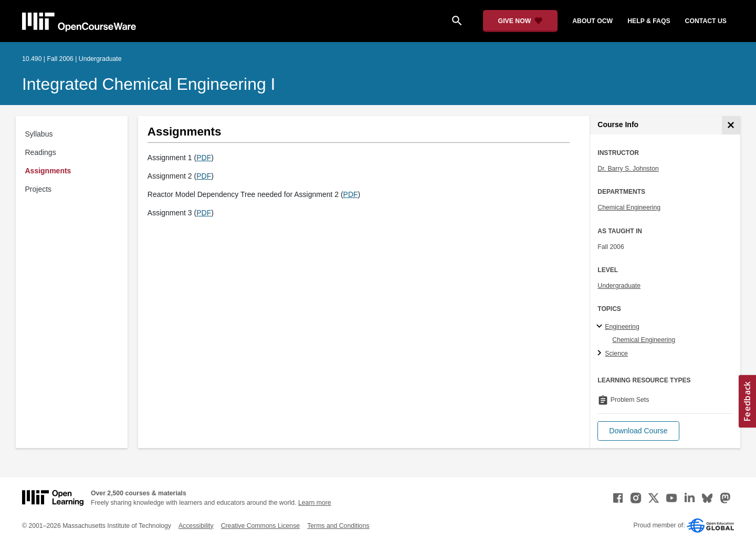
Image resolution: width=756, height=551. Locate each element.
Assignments (48, 171)
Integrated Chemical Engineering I (149, 84)
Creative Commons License (260, 526)
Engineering (622, 327)
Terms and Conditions (338, 526)
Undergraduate (619, 286)
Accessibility (196, 526)
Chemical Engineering (629, 207)
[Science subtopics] (601, 354)
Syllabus (39, 134)
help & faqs (649, 21)
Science (616, 354)
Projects (39, 189)
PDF (204, 158)
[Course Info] (731, 125)
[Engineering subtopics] (601, 327)
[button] (638, 431)
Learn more (315, 503)
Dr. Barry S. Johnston (628, 169)
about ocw (592, 21)
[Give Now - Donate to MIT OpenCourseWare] (521, 21)
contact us (706, 21)
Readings (41, 152)
